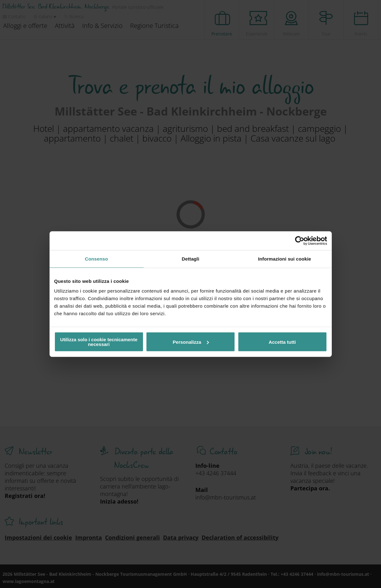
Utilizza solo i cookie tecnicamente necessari (99, 342)
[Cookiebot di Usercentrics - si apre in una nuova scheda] (300, 240)
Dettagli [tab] (191, 259)
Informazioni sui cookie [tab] (285, 259)
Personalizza (191, 342)
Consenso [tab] (96, 259)
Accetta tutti (282, 342)
